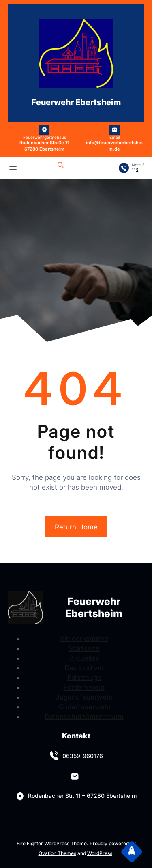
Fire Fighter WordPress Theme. (52, 843)
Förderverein (84, 687)
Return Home (76, 527)
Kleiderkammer (84, 639)
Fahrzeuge (84, 678)
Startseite (84, 648)
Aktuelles (84, 658)
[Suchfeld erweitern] (60, 166)
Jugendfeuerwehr (84, 697)
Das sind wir (84, 668)
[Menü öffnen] (13, 168)
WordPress (100, 853)
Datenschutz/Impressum (84, 717)
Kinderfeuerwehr (84, 707)
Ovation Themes (57, 853)
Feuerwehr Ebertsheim (76, 102)
